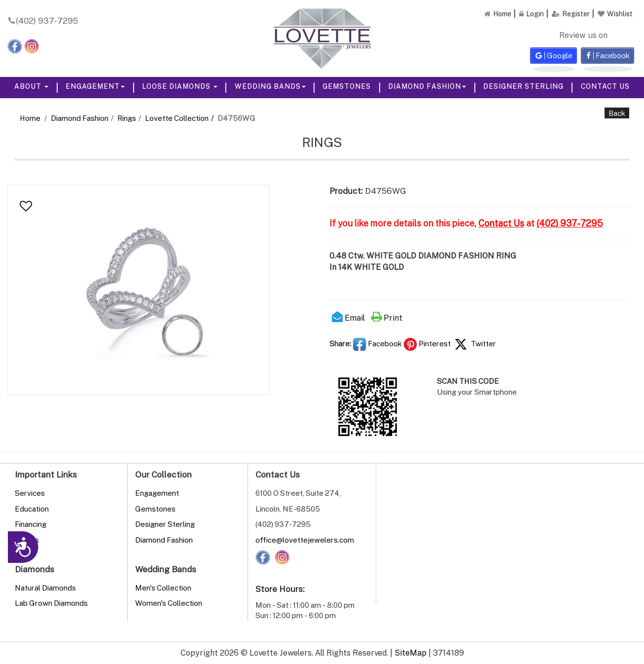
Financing (31, 524)
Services (30, 493)
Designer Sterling (523, 86)
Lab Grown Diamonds (51, 603)
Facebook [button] (377, 343)
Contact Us (605, 86)
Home (30, 118)
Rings (127, 118)
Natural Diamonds (45, 588)
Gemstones (347, 86)
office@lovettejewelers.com (305, 540)
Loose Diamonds (180, 86)
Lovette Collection (177, 118)
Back (617, 113)
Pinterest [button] (427, 343)
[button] (26, 206)
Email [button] (348, 318)
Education (32, 509)
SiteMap (411, 653)
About (31, 86)
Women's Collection (169, 603)
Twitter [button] (474, 343)
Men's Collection (163, 588)
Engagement (95, 86)
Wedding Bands (270, 86)
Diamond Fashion (427, 86)
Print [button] (387, 318)
